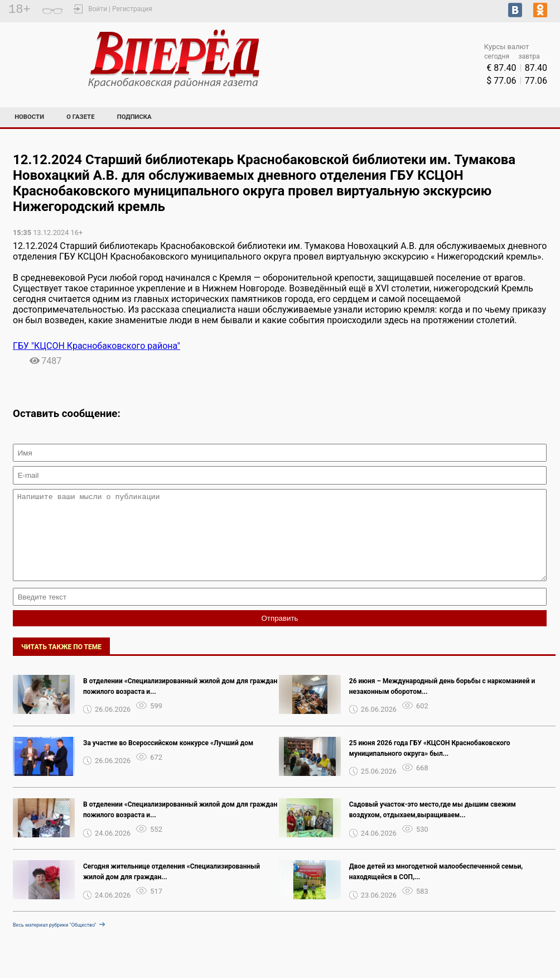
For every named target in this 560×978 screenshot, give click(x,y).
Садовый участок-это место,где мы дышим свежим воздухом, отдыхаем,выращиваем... (433, 826)
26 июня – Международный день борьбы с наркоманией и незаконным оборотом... (442, 703)
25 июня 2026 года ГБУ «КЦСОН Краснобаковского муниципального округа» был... (430, 765)
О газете (80, 117)
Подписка (134, 117)
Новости (29, 117)
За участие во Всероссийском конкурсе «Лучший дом (168, 760)
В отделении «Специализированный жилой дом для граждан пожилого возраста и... (180, 703)
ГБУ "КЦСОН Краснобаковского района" (96, 346)
